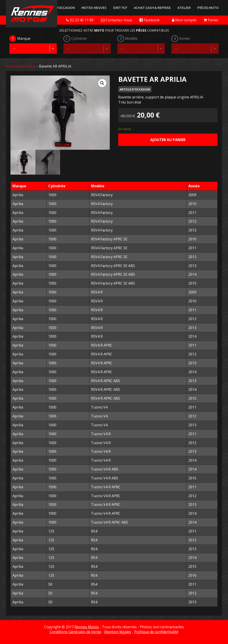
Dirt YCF (120, 8)
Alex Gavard (128, 637)
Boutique (28, 66)
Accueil (12, 66)
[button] (102, 83)
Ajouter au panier (168, 140)
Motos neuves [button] (94, 8)
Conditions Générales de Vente (75, 632)
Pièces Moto (208, 8)
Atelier (184, 8)
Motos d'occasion (59, 8)
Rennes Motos (87, 627)
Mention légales (118, 632)
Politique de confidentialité (156, 632)
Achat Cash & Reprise (152, 8)
